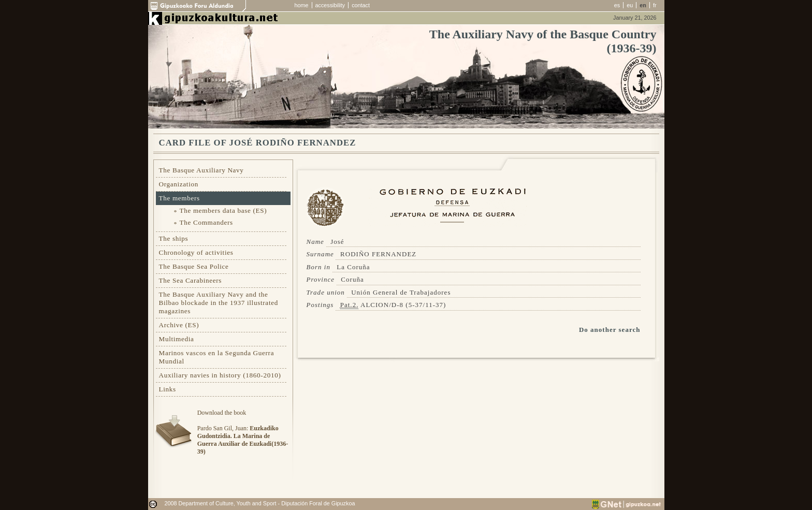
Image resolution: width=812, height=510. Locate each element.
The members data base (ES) (223, 210)
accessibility (330, 5)
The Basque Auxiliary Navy (201, 170)
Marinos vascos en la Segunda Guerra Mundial (217, 357)
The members (179, 198)
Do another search (610, 330)
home (302, 5)
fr (655, 5)
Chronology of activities (196, 252)
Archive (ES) (179, 325)
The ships (174, 238)
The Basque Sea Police (194, 266)
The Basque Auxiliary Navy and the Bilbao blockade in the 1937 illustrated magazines (219, 303)
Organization (179, 184)
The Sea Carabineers (191, 280)
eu (630, 5)
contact (361, 5)
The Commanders (206, 222)
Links (168, 389)
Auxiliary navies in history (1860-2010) (220, 375)
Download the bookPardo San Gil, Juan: (243, 432)
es (617, 5)
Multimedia (177, 339)
